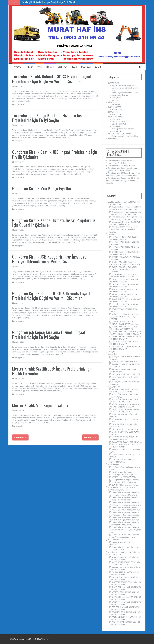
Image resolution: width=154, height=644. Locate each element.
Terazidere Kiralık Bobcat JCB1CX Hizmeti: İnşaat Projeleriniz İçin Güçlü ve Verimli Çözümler (52, 79)
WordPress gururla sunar (20, 639)
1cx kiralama (117, 105)
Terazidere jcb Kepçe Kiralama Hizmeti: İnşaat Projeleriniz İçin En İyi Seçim (49, 118)
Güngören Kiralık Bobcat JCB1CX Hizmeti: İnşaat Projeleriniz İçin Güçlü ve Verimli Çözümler (51, 296)
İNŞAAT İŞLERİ (114, 83)
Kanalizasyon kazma (120, 95)
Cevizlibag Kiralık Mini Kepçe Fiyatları (122, 166)
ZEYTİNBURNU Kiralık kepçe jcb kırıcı (125, 485)
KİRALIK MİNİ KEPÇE (116, 117)
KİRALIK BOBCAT (115, 107)
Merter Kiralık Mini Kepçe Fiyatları (40, 405)
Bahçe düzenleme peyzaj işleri (123, 85)
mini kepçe (116, 126)
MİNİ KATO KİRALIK (119, 124)
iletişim (98, 67)
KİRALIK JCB (113, 112)
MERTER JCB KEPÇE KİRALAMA (124, 477)
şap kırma (116, 100)
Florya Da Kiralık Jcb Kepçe (122, 472)
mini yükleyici (117, 131)
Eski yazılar (20, 437)
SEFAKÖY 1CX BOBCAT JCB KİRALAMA (127, 442)
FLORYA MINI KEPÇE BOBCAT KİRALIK (126, 429)
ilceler (75, 67)
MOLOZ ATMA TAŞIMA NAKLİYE (120, 134)
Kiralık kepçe (63, 67)
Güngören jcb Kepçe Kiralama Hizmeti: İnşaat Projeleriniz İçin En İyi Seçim (49, 334)
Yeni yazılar (90, 437)
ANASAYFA (18, 67)
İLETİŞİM (111, 352)
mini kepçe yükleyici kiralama (123, 129)
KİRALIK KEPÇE (114, 464)
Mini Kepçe (50, 67)
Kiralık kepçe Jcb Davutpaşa (122, 475)
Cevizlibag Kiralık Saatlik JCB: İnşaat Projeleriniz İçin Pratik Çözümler (49, 2)
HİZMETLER (113, 232)
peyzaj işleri (116, 98)
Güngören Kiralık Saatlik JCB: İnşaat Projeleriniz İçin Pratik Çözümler (55, 154)
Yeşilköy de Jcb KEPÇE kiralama (124, 482)
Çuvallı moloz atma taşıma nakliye (125, 136)
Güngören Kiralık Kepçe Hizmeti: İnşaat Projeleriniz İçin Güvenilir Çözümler (54, 222)
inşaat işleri (86, 67)
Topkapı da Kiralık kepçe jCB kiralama (126, 480)
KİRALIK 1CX (113, 102)
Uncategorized (19, 104)
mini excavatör (117, 119)
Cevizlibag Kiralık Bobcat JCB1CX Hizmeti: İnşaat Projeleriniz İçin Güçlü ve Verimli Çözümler (123, 181)
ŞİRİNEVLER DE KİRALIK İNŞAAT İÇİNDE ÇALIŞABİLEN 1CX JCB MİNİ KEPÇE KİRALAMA (125, 317)
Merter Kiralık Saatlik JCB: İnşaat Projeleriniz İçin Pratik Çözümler (52, 371)
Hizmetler (29, 67)
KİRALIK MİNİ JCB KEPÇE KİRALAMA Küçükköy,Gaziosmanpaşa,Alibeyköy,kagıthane (125, 530)
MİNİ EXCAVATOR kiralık (121, 122)
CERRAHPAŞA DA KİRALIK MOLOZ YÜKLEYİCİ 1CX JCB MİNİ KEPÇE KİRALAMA (124, 269)
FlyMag (38, 639)
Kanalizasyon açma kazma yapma (125, 93)
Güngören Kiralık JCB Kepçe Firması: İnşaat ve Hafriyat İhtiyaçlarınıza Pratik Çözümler (49, 259)
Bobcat (39, 67)
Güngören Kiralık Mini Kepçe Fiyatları (42, 188)
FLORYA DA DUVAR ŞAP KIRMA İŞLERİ (126, 374)
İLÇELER (111, 234)
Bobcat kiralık (117, 110)
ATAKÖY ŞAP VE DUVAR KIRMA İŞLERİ (126, 362)
